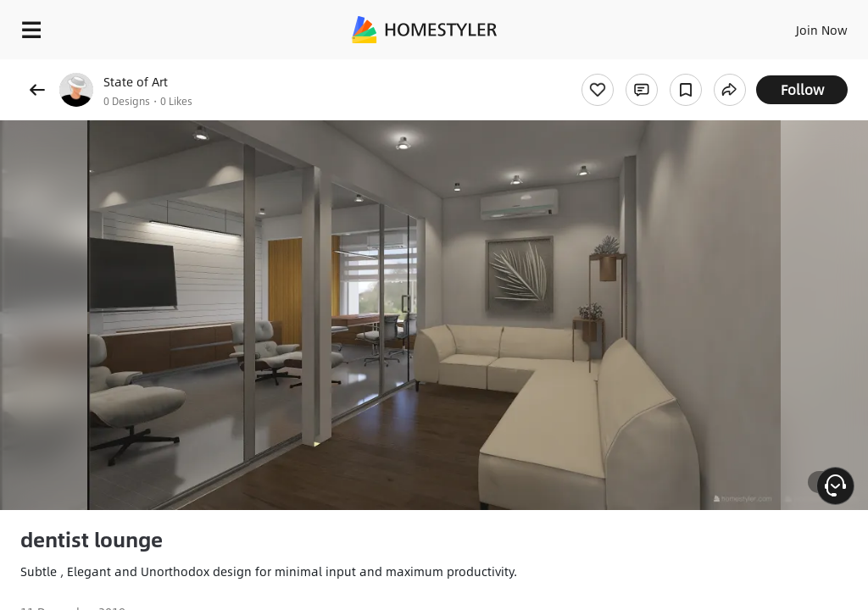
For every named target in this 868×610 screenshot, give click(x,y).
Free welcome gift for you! (651, 68)
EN (799, 25)
